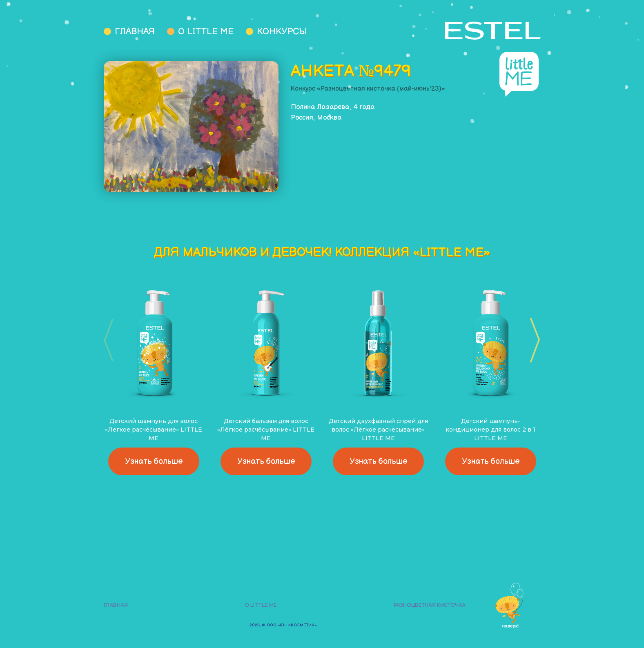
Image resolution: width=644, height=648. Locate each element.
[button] (532, 340)
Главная (135, 32)
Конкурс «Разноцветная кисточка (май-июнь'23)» (368, 89)
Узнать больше (154, 461)
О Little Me (206, 32)
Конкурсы (282, 32)
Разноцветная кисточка (430, 605)
